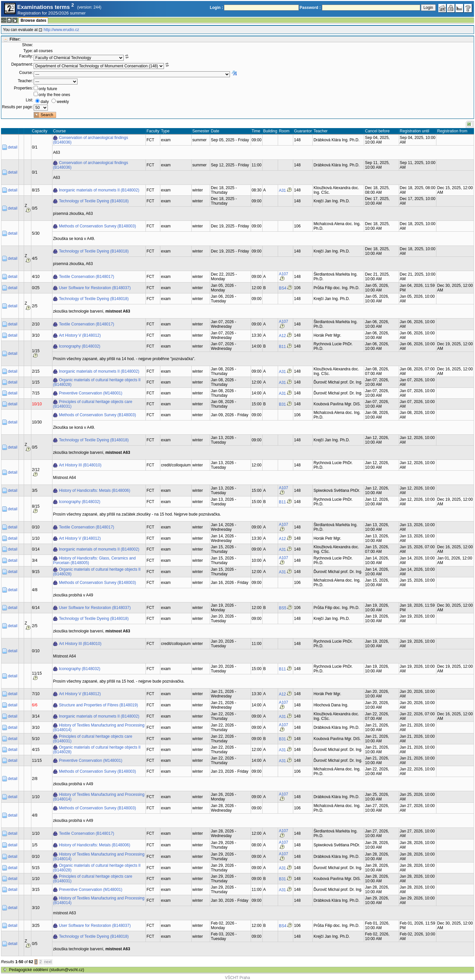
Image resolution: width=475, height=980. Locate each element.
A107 (283, 274)
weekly (63, 102)
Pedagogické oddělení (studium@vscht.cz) (47, 970)
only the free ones (54, 95)
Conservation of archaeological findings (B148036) (91, 140)
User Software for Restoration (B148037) (95, 288)
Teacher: (25, 81)
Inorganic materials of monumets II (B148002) (99, 190)
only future (48, 89)
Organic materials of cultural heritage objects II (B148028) (97, 382)
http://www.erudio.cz (61, 30)
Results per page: (17, 107)
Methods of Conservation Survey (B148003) (97, 226)
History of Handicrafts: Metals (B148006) (95, 490)
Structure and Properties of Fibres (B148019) (98, 705)
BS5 (283, 608)
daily (45, 102)
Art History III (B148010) (80, 465)
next (48, 962)
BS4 (283, 288)
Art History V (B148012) (80, 335)
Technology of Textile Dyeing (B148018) (94, 201)
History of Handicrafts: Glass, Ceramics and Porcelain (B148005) (95, 560)
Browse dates (33, 20)
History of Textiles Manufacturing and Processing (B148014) (99, 727)
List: (29, 100)
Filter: (15, 39)
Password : (310, 8)
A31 (282, 190)
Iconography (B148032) (80, 346)
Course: (26, 73)
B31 (282, 404)
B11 (282, 347)
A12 (282, 336)
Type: (28, 51)
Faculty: (26, 56)
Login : (216, 8)
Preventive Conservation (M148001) (91, 393)
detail (13, 147)
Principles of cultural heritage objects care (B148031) (93, 404)
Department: (22, 64)
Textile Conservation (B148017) (87, 277)
